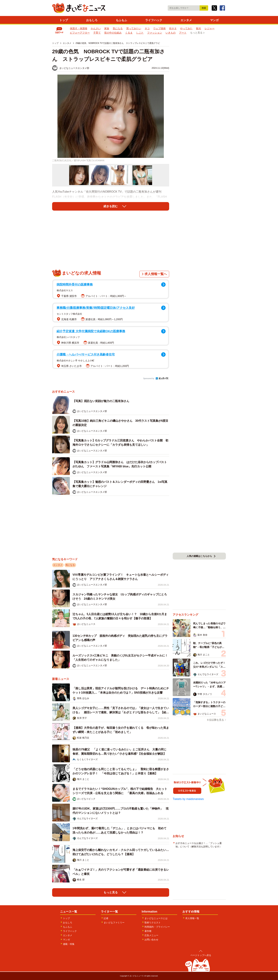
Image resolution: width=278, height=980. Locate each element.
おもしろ (92, 20)
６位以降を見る (215, 720)
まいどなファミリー (114, 923)
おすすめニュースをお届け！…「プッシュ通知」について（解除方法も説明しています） (199, 845)
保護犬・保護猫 (79, 28)
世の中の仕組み (113, 33)
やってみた (186, 28)
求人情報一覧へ (156, 274)
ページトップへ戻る (201, 955)
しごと (140, 33)
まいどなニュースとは (156, 918)
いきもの (171, 33)
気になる (118, 28)
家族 (107, 28)
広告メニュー (151, 935)
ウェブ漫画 (159, 28)
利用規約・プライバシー (157, 927)
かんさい (96, 28)
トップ (64, 20)
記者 (106, 918)
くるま (129, 33)
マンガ (214, 20)
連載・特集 (69, 944)
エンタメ (186, 20)
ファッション (155, 33)
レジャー (210, 28)
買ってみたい (134, 28)
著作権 (148, 931)
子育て (97, 33)
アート (183, 33)
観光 (199, 28)
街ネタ (173, 28)
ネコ (147, 28)
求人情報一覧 (192, 918)
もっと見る (196, 33)
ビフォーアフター (80, 33)
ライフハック (154, 20)
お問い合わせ (151, 940)
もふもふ (121, 20)
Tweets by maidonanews (188, 799)
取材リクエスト (153, 923)
